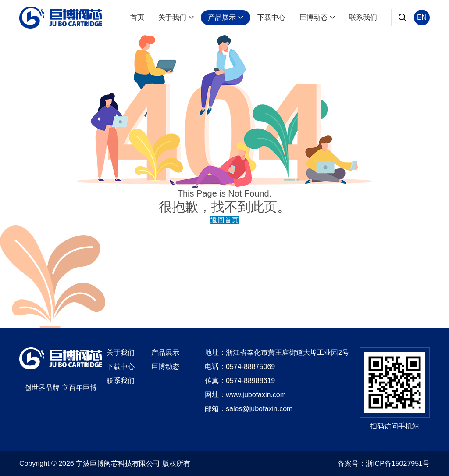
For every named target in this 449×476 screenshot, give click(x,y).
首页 (137, 17)
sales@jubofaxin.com (259, 409)
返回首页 (224, 220)
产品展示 (226, 17)
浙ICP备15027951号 (398, 463)
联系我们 (363, 17)
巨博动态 (317, 17)
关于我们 (176, 17)
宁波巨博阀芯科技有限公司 (118, 463)
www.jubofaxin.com (256, 395)
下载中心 (271, 17)
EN (422, 17)
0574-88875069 (250, 367)
